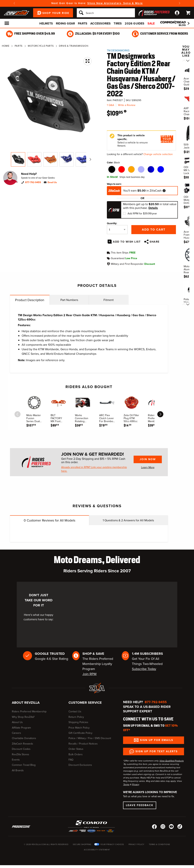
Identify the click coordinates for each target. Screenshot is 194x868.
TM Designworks (118, 51)
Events (16, 760)
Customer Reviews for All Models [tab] (49, 520)
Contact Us (75, 712)
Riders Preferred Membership (29, 712)
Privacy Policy (136, 844)
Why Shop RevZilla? (23, 717)
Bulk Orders (76, 754)
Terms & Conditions (159, 844)
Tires (118, 23)
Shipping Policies (78, 722)
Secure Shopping (82, 844)
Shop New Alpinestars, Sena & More (115, 3)
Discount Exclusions (80, 765)
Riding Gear (65, 23)
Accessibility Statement (97, 850)
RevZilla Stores (21, 754)
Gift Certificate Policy (80, 733)
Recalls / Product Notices (83, 744)
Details (153, 208)
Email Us (52, 182)
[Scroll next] (188, 61)
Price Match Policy (79, 728)
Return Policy (76, 717)
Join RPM (89, 674)
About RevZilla (26, 703)
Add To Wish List (127, 242)
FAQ (71, 760)
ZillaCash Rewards (22, 744)
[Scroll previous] (184, 61)
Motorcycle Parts (41, 46)
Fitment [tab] (109, 300)
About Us (17, 722)
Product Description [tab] (30, 300)
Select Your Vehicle (167, 139)
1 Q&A (110, 105)
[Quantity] (117, 230)
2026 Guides (135, 23)
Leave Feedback (140, 805)
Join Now (148, 459)
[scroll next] (160, 414)
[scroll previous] (17, 414)
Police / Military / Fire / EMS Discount (90, 738)
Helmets (46, 23)
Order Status (76, 749)
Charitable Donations (24, 738)
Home (6, 46)
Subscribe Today (144, 669)
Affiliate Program (21, 728)
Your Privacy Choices (112, 844)
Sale (151, 23)
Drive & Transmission (74, 46)
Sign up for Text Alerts (157, 751)
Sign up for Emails (157, 740)
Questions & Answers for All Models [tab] (128, 520)
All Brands (18, 770)
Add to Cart (154, 230)
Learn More (148, 467)
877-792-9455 (33, 182)
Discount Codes (21, 749)
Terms (126, 784)
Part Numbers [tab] (69, 300)
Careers (16, 733)
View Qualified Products (172, 761)
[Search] (106, 13)
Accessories (100, 23)
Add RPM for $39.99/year (142, 214)
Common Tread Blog (24, 765)
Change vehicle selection (158, 154)
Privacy (135, 784)
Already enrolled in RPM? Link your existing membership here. (94, 469)
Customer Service (85, 703)
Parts (83, 23)
